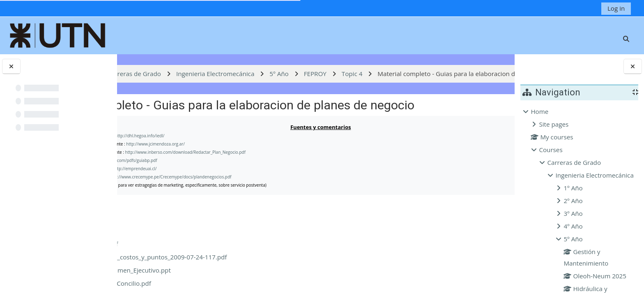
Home (539, 111)
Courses (551, 150)
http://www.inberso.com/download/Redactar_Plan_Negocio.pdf (275, 185)
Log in (616, 8)
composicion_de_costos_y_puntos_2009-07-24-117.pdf (238, 290)
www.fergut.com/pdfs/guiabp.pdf (215, 193)
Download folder (471, 242)
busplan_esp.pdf (184, 277)
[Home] (58, 35)
